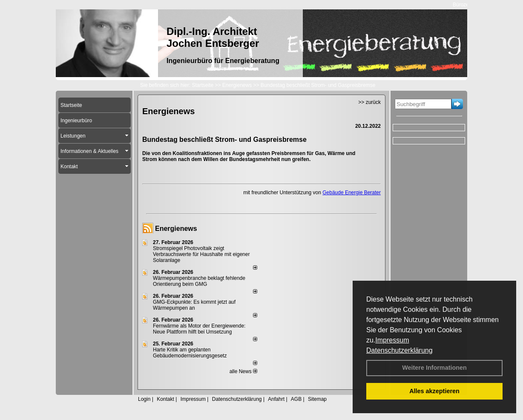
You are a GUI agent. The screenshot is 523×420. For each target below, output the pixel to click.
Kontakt (165, 399)
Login (144, 399)
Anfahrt (276, 399)
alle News (243, 371)
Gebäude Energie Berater (352, 193)
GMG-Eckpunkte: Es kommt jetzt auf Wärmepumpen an (194, 305)
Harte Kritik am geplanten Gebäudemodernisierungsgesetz (190, 353)
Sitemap (317, 399)
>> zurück (369, 102)
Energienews (176, 229)
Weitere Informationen (434, 368)
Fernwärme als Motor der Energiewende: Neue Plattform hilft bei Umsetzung (199, 329)
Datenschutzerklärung (399, 350)
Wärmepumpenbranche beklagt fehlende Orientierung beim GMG (199, 281)
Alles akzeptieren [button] (434, 391)
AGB (296, 399)
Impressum (392, 340)
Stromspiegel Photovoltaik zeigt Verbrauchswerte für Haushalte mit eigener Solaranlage (201, 254)
